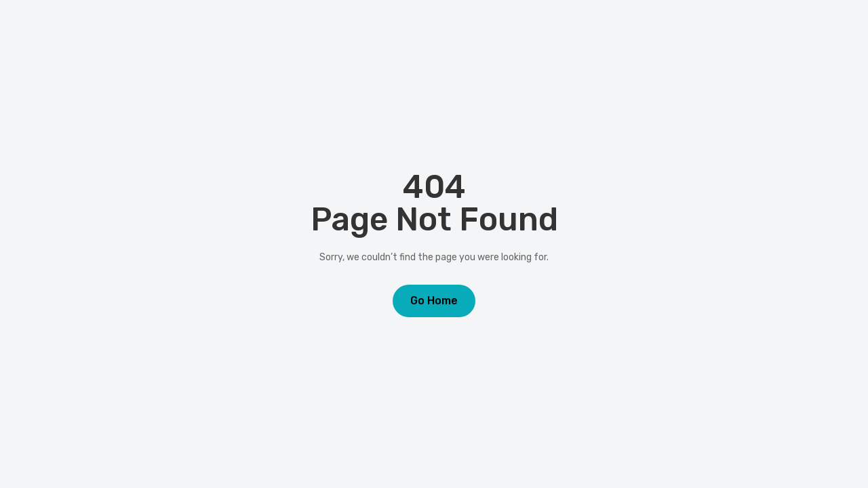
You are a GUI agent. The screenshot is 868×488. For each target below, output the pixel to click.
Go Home (434, 301)
